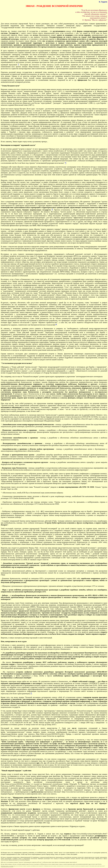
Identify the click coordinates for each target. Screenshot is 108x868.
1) (1, 853)
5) (1, 866)
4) (56, 324)
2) (1, 857)
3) (1, 862)
